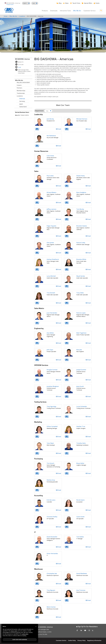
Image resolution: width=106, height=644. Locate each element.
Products (45, 11)
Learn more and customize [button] (20, 640)
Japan (21, 104)
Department (39, 111)
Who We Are (77, 11)
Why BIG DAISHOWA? (23, 82)
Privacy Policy (82, 640)
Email (58, 129)
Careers (19, 85)
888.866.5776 (21, 62)
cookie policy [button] (25, 634)
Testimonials (21, 93)
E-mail (19, 67)
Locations (22, 16)
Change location (10, 5)
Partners (19, 88)
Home (6, 16)
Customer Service (90, 11)
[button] (36, 627)
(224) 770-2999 (43, 634)
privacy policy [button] (14, 631)
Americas (22, 99)
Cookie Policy (72, 640)
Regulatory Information (94, 640)
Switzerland (23, 107)
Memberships (21, 91)
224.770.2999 (21, 65)
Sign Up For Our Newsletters (87, 627)
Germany (22, 101)
